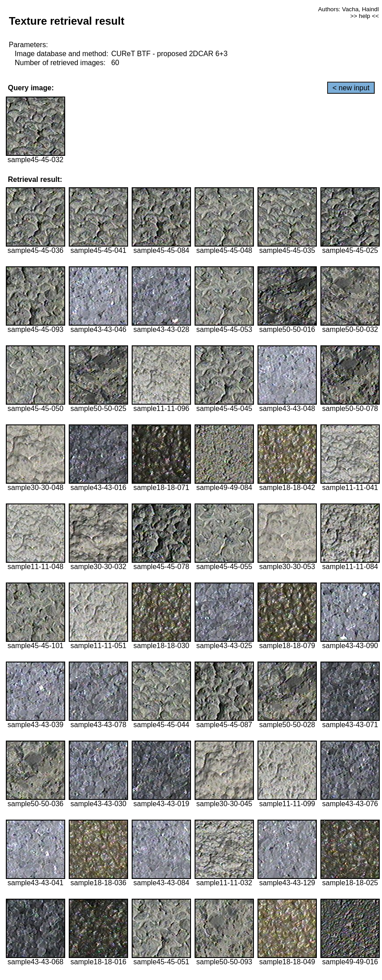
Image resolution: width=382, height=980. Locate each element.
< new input (351, 88)
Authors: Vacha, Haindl (349, 9)
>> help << (364, 16)
